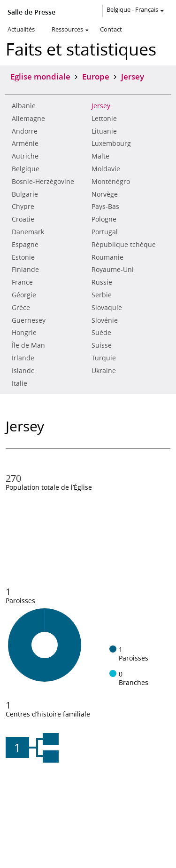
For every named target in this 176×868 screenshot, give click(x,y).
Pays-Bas (105, 207)
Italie (19, 383)
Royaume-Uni (113, 270)
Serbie (102, 295)
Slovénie (105, 320)
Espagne (25, 245)
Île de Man (28, 345)
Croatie (23, 219)
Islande (23, 371)
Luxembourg (111, 143)
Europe (96, 76)
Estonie (23, 257)
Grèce (21, 308)
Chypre (23, 207)
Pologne (104, 219)
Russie (102, 282)
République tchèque (124, 245)
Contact (111, 29)
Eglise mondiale (40, 76)
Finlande (25, 270)
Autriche (25, 156)
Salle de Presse (31, 12)
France (22, 282)
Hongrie (24, 333)
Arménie (25, 143)
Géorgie (24, 295)
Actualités (21, 29)
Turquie (104, 358)
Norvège (105, 194)
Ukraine (104, 371)
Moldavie (106, 169)
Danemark (28, 232)
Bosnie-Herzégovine (43, 182)
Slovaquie (107, 308)
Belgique (26, 169)
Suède (101, 333)
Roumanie (107, 257)
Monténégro (111, 182)
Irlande (23, 358)
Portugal (105, 232)
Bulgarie (25, 194)
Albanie (24, 106)
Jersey (101, 106)
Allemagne (28, 119)
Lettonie (104, 119)
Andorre (25, 131)
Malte (100, 156)
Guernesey (29, 320)
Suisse (102, 345)
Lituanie (104, 131)
